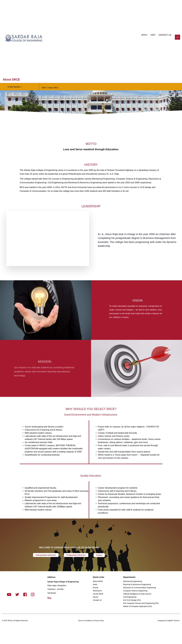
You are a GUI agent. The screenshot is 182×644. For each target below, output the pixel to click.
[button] (177, 38)
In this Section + (15, 87)
